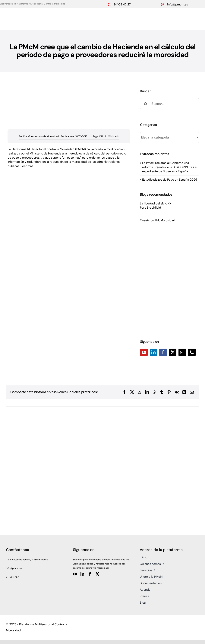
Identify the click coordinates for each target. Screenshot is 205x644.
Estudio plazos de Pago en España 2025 (170, 180)
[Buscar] (146, 104)
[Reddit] (140, 392)
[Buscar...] (170, 104)
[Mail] (182, 352)
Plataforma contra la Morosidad (41, 136)
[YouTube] (144, 352)
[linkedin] (82, 574)
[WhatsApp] (154, 392)
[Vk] (177, 392)
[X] (132, 392)
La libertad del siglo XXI (156, 203)
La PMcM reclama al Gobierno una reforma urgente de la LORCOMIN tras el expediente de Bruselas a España (170, 167)
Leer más (27, 166)
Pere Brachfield (150, 208)
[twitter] (97, 574)
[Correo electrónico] (192, 392)
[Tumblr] (162, 392)
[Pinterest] (169, 392)
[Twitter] (173, 352)
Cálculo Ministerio (109, 136)
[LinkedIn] (153, 352)
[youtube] (75, 574)
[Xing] (184, 392)
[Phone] (192, 352)
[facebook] (90, 574)
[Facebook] (163, 352)
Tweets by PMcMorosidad (158, 220)
